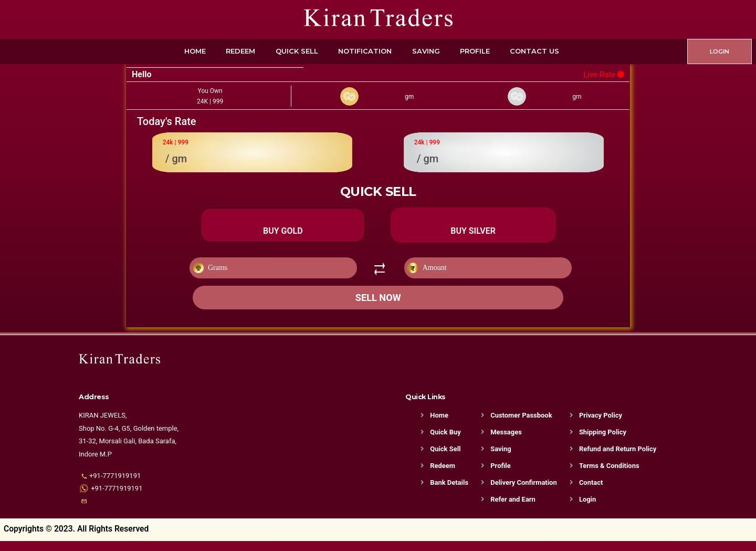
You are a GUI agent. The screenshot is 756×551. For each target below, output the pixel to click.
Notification (365, 51)
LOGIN (720, 51)
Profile (475, 51)
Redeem (240, 51)
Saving (426, 51)
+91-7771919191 (115, 486)
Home (195, 51)
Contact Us (534, 51)
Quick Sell (297, 51)
